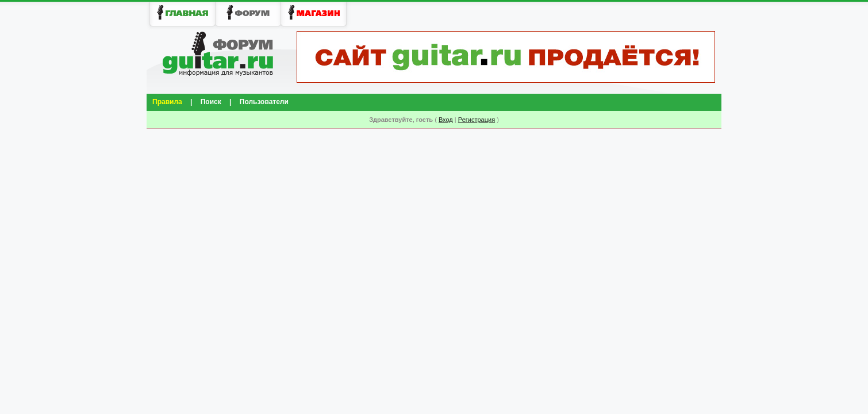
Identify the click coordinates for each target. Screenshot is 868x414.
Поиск (211, 102)
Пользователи (264, 102)
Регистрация (477, 120)
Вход (446, 120)
